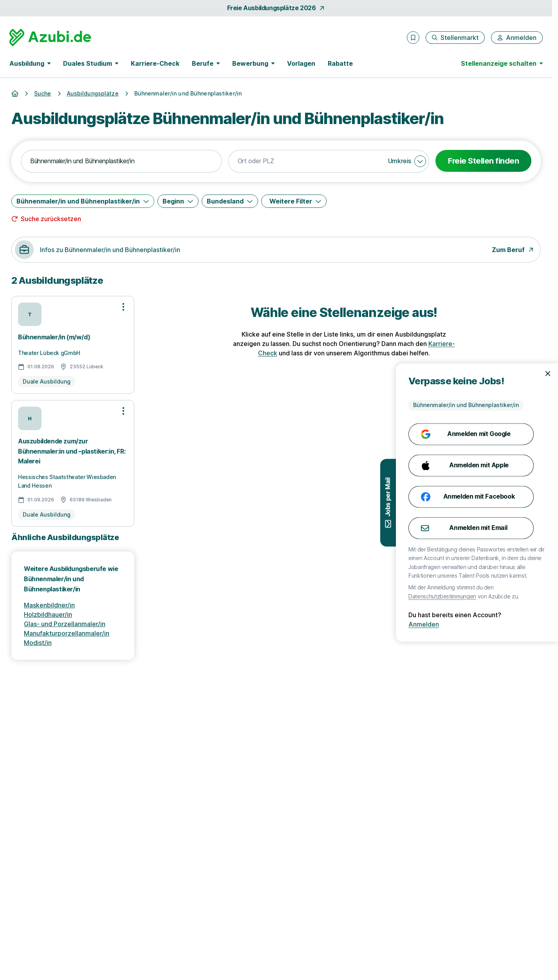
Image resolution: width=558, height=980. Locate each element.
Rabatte (340, 63)
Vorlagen (301, 63)
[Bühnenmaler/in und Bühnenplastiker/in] (83, 201)
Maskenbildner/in (49, 605)
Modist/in (38, 643)
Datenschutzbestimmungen (511, 596)
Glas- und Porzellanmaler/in (65, 624)
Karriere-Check (155, 63)
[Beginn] (178, 201)
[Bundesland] (230, 201)
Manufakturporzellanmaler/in (67, 633)
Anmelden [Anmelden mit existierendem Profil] (492, 625)
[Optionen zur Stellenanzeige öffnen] (123, 307)
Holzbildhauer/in (48, 614)
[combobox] (121, 161)
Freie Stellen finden (483, 161)
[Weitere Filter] (294, 201)
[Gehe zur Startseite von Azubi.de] (50, 38)
